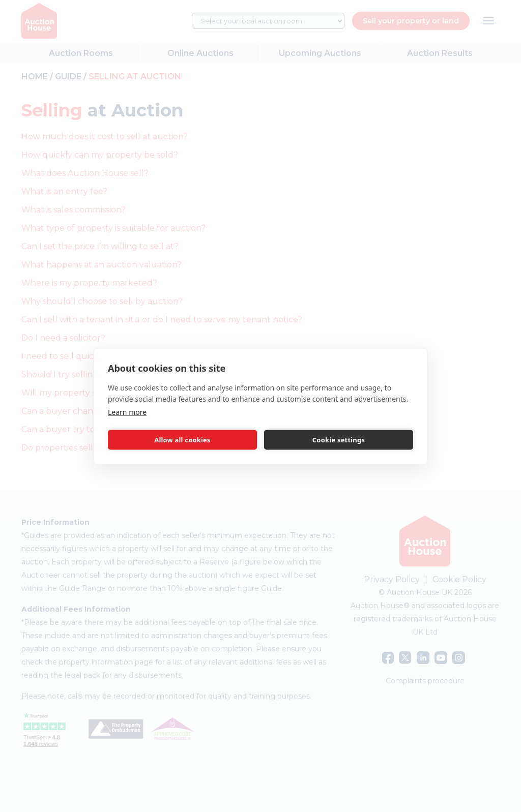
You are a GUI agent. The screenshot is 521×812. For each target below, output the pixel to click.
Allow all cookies (182, 440)
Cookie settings (339, 440)
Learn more (127, 412)
